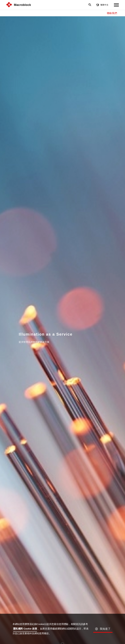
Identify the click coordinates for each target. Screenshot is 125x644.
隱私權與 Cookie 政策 (25, 629)
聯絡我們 (112, 13)
